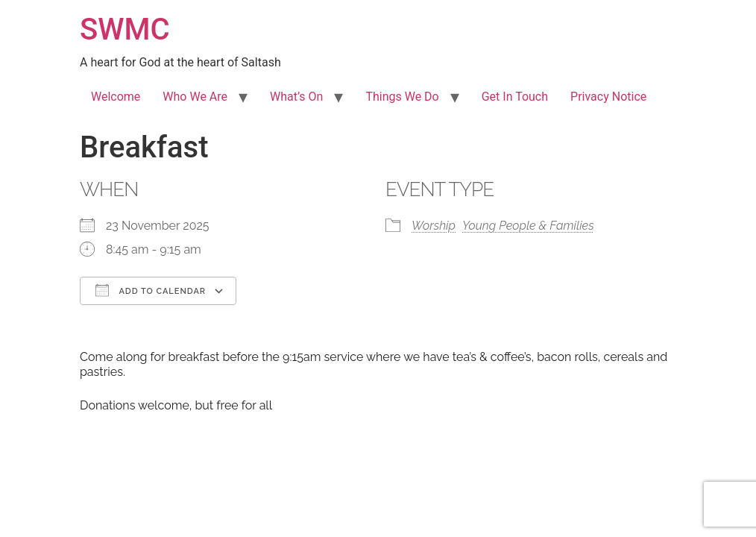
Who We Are (195, 97)
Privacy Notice (608, 97)
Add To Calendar (151, 290)
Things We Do (402, 97)
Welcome (116, 97)
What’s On (296, 97)
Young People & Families (528, 226)
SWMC (125, 29)
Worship (434, 226)
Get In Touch (515, 97)
